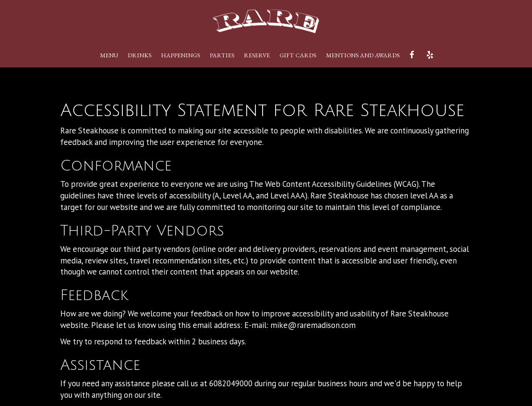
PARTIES (222, 55)
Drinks (140, 55)
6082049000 (231, 383)
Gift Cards (298, 55)
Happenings (180, 55)
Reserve (257, 55)
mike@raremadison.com (313, 325)
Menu (109, 55)
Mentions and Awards (363, 55)
